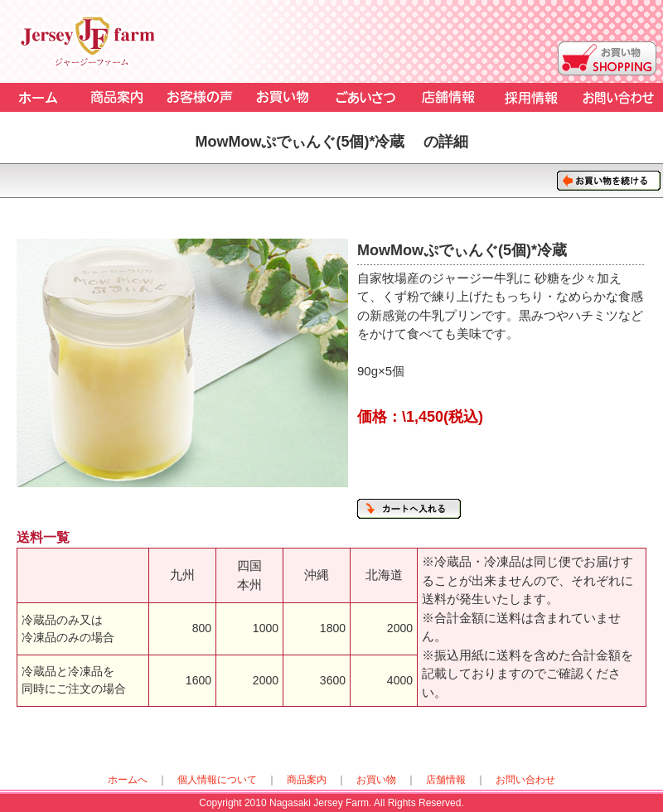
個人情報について (217, 780)
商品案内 (307, 780)
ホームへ (128, 780)
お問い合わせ (525, 780)
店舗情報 (446, 780)
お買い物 (376, 780)
